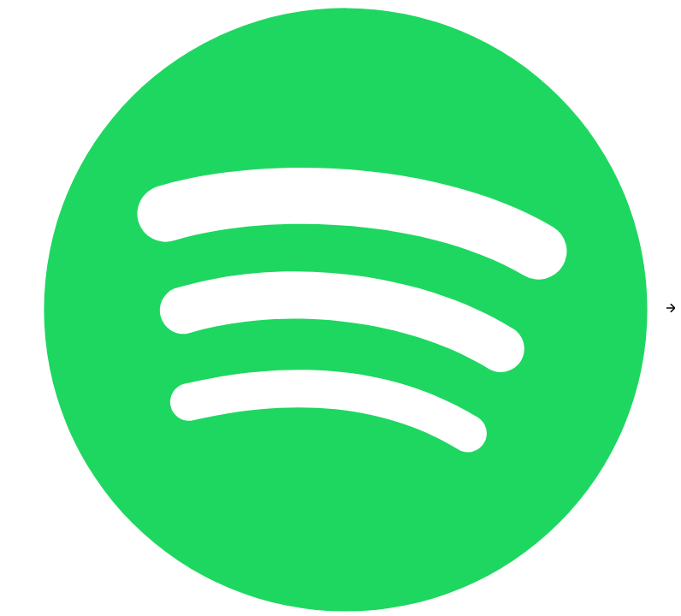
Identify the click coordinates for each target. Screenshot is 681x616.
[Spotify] (347, 308)
